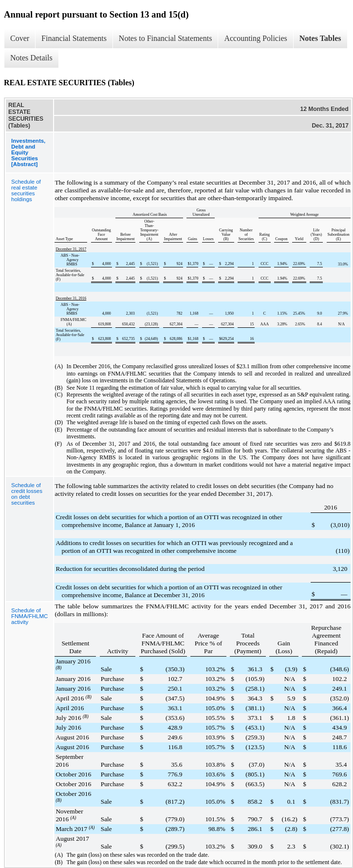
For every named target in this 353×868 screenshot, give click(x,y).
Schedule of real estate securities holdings (26, 190)
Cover (20, 38)
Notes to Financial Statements (166, 38)
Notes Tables (320, 38)
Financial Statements (74, 38)
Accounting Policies (255, 38)
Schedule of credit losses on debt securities (27, 494)
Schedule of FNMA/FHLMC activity (29, 616)
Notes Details (31, 58)
